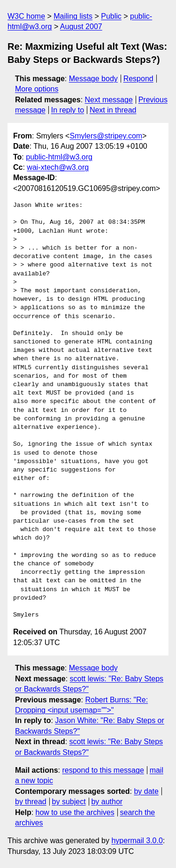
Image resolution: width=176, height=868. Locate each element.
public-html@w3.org (59, 157)
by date (146, 791)
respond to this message (103, 770)
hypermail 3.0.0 (137, 841)
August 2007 (81, 27)
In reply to (68, 110)
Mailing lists (73, 16)
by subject (69, 802)
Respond (138, 79)
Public (111, 16)
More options (37, 89)
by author (107, 802)
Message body (93, 79)
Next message (109, 100)
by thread (31, 802)
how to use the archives (75, 812)
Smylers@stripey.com (106, 136)
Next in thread (113, 110)
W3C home (26, 16)
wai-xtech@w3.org (58, 167)
